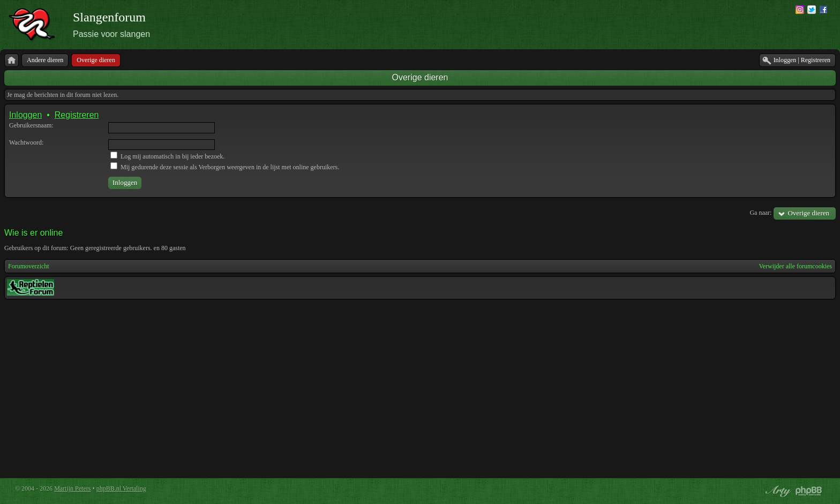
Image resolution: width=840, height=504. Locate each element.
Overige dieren (420, 77)
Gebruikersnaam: (31, 125)
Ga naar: (760, 213)
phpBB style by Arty (777, 491)
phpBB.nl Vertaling (121, 488)
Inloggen (25, 115)
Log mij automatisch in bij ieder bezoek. (167, 156)
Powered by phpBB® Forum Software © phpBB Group (809, 491)
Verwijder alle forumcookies (795, 266)
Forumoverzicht (29, 266)
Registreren (77, 115)
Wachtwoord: (26, 142)
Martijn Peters (72, 488)
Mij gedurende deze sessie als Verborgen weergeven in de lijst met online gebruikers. (225, 167)
